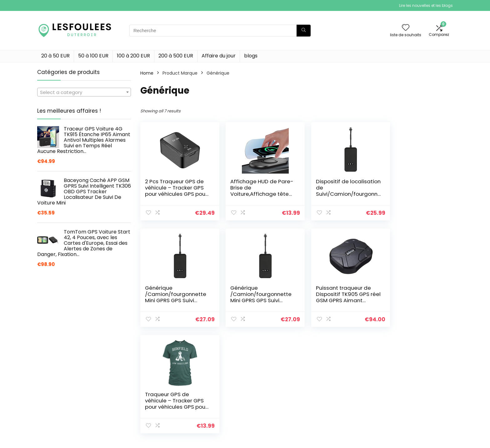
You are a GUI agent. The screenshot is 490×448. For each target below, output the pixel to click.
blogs (251, 56)
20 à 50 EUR (55, 56)
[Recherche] (304, 31)
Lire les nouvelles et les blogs (426, 5)
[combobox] (84, 92)
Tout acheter (337, 429)
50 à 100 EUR (93, 56)
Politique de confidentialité (420, 420)
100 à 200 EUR (133, 56)
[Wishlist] (406, 28)
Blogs (328, 438)
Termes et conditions (414, 429)
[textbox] (84, 92)
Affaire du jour (219, 56)
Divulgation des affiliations (419, 438)
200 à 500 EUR (176, 56)
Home (147, 73)
